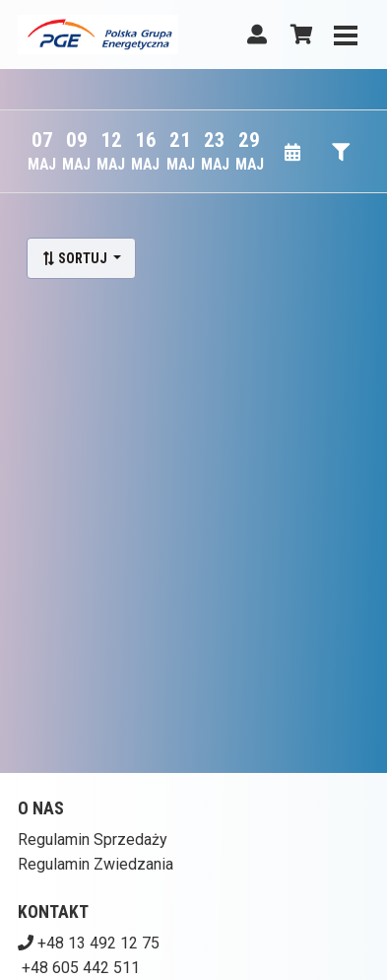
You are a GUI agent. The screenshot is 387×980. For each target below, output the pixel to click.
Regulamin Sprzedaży (93, 840)
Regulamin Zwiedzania (96, 864)
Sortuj (76, 258)
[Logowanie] (257, 35)
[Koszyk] (298, 35)
